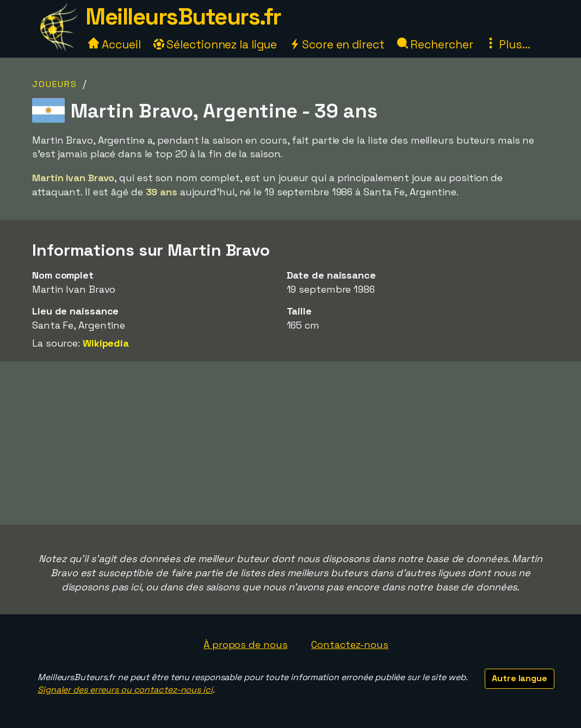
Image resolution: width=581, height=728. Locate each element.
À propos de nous (245, 644)
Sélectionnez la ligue (215, 44)
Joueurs (55, 84)
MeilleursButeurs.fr (183, 17)
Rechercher (435, 44)
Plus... (508, 44)
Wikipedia (106, 343)
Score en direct (337, 44)
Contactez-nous (350, 644)
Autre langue (520, 678)
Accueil (114, 44)
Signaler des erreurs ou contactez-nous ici (125, 690)
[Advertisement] (290, 443)
